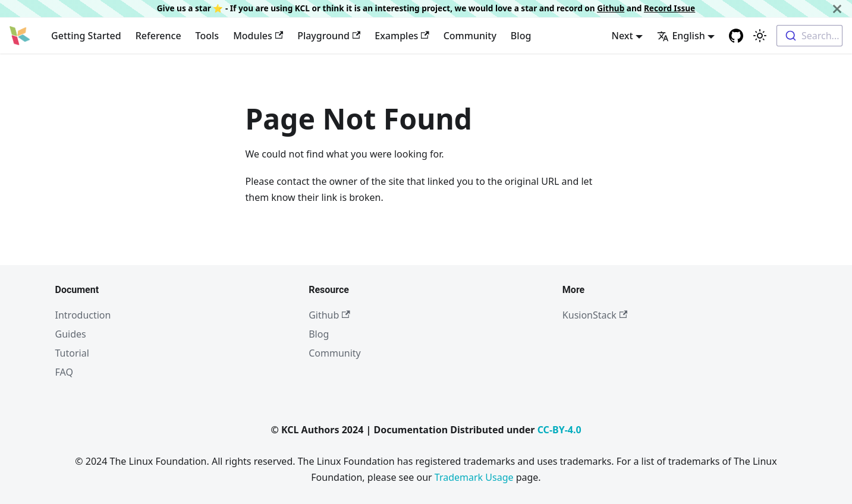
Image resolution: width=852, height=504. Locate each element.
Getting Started (86, 36)
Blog (521, 36)
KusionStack (595, 315)
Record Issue (669, 8)
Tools (208, 36)
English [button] (681, 36)
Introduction (83, 315)
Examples (402, 36)
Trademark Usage (474, 477)
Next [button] (622, 36)
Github (611, 8)
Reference (158, 36)
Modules (258, 36)
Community (470, 36)
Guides (71, 334)
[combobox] (809, 36)
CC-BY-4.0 (559, 430)
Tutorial (72, 353)
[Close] (837, 9)
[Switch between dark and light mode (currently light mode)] (760, 36)
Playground (329, 36)
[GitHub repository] (736, 36)
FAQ (64, 372)
